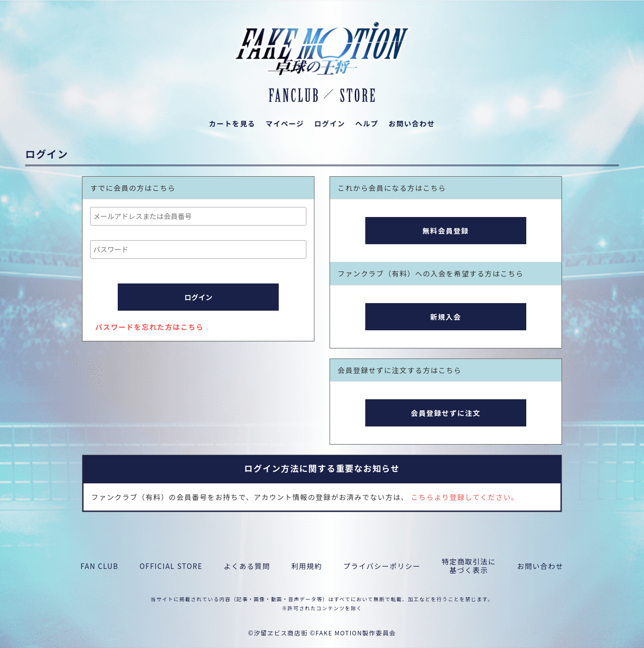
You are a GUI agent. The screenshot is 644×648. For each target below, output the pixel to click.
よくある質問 (247, 566)
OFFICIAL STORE (171, 566)
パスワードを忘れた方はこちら (149, 327)
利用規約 (307, 566)
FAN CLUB (99, 566)
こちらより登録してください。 (465, 497)
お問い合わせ (540, 566)
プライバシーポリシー (382, 566)
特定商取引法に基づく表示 (469, 566)
